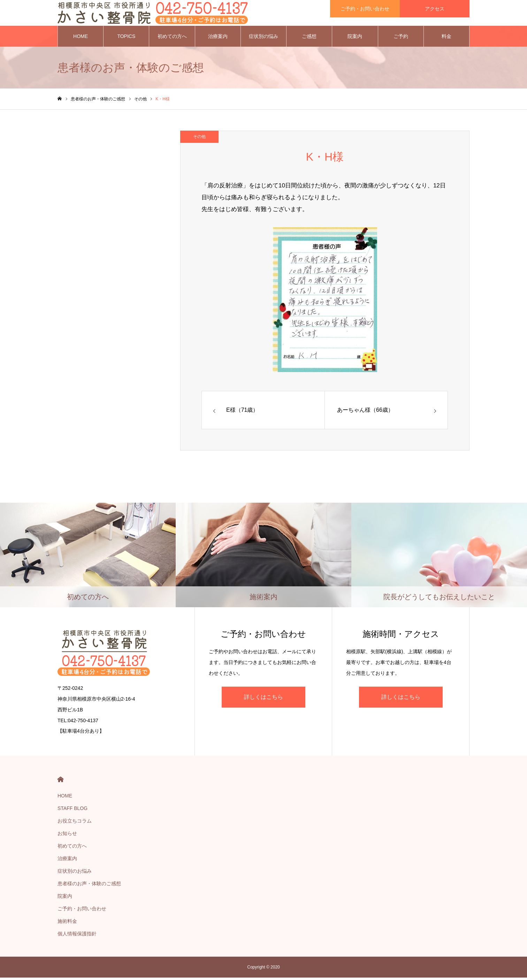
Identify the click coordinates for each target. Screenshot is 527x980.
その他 (199, 139)
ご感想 (309, 38)
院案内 (355, 38)
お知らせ (67, 836)
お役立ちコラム (75, 823)
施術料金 (67, 924)
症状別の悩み (263, 38)
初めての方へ (172, 38)
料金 (446, 38)
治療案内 (218, 38)
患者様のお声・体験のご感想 (89, 886)
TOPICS (126, 38)
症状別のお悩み (75, 873)
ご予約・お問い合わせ (82, 911)
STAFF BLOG (72, 811)
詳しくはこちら (263, 699)
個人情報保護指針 (77, 936)
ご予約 (401, 38)
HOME (81, 38)
